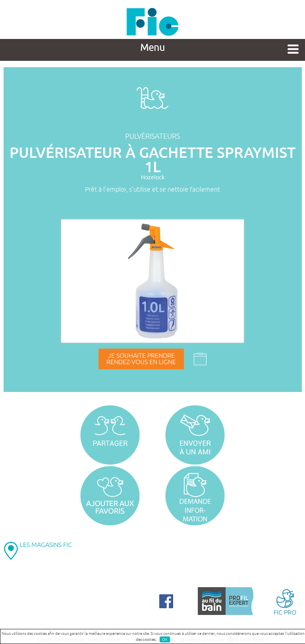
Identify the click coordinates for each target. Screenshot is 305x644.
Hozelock (153, 177)
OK (165, 639)
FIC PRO (285, 602)
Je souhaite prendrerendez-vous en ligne (141, 359)
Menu (152, 48)
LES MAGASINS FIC (46, 545)
